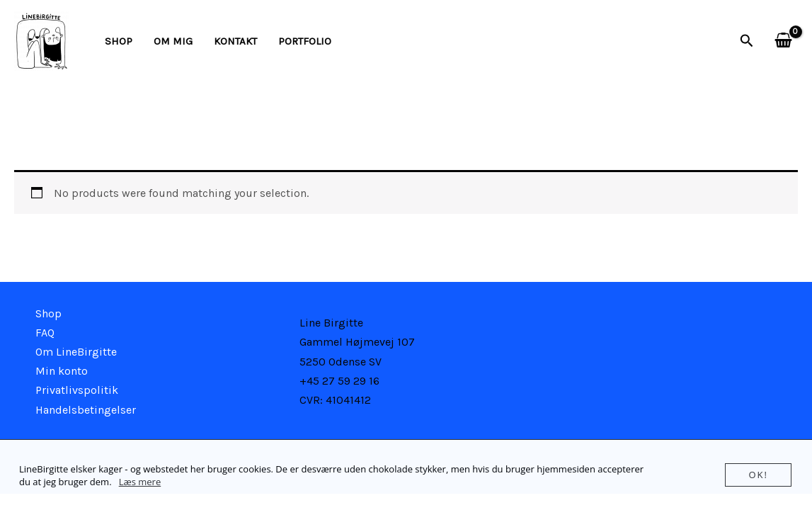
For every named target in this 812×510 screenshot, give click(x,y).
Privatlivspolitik (77, 390)
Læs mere (140, 482)
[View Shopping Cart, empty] (783, 41)
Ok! (758, 475)
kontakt (235, 41)
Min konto (62, 371)
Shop (119, 41)
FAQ (45, 333)
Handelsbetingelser (86, 410)
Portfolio (305, 41)
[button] (747, 41)
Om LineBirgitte (76, 352)
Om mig (173, 41)
